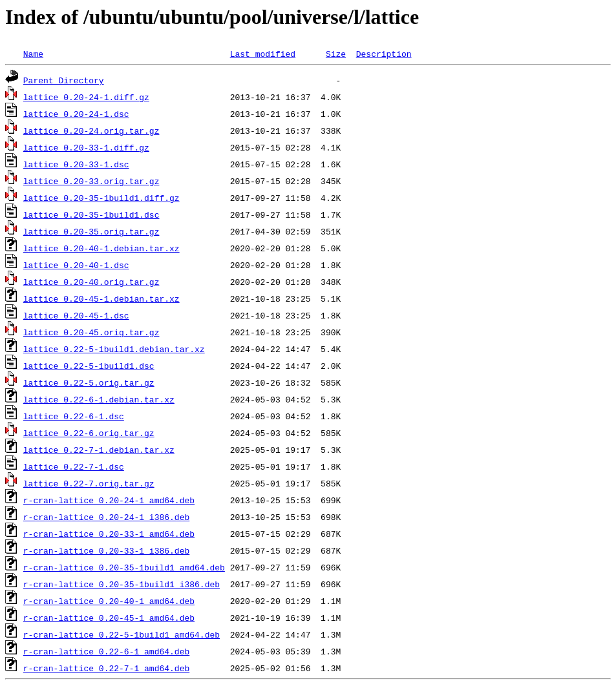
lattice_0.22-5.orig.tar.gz (89, 382)
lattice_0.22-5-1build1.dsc (89, 366)
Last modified (263, 54)
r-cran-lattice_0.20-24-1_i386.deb (106, 517)
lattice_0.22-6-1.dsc (74, 416)
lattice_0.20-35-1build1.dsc (91, 214)
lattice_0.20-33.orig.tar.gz (91, 181)
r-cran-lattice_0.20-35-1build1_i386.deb (122, 584)
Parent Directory (64, 80)
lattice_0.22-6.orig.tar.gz (89, 433)
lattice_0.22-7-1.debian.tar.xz (99, 450)
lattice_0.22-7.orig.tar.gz (89, 483)
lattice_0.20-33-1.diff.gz (86, 147)
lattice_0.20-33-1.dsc (76, 164)
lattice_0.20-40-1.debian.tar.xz (101, 248)
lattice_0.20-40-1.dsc (76, 265)
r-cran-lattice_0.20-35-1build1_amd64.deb (124, 567)
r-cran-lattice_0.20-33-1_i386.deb (106, 550)
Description (384, 54)
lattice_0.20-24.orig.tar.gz (91, 130)
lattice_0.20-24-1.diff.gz (86, 97)
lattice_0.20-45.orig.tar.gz (91, 332)
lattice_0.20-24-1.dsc (76, 114)
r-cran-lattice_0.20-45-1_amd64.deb (109, 618)
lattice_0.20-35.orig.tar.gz (91, 231)
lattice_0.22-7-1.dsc (74, 466)
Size (336, 54)
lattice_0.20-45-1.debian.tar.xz (101, 298)
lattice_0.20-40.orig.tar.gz (91, 282)
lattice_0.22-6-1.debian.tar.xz (99, 399)
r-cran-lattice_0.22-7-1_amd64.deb (106, 668)
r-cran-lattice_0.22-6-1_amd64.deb (106, 651)
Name (33, 54)
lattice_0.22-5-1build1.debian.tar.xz (114, 349)
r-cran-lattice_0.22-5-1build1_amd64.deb (122, 634)
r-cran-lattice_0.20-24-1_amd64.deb (109, 500)
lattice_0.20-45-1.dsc (76, 315)
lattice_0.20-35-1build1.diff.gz (101, 198)
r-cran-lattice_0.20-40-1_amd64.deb (109, 601)
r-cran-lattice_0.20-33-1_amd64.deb (109, 534)
